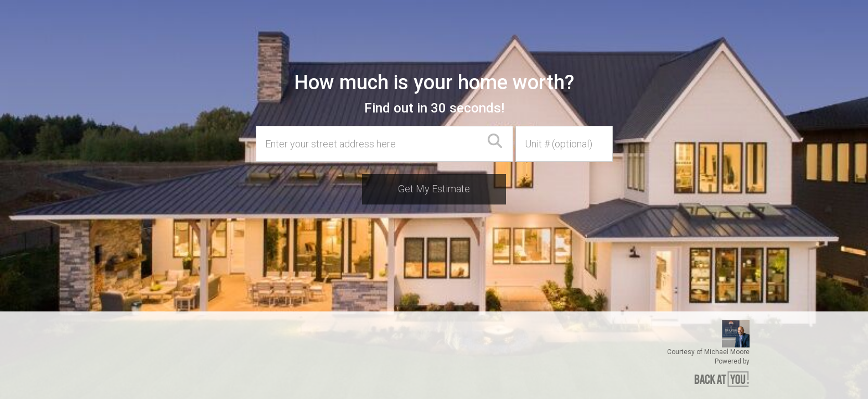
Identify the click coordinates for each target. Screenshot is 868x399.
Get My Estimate (434, 189)
